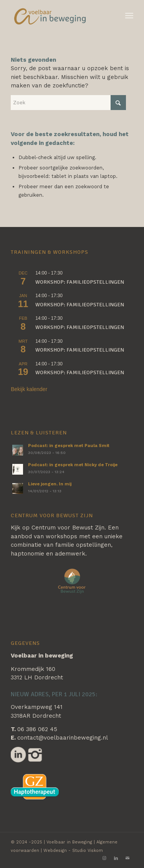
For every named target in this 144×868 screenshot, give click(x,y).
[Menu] (129, 16)
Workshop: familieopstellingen (80, 282)
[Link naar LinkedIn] (116, 858)
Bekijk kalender (29, 389)
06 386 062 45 (37, 729)
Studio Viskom (88, 851)
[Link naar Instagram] (104, 858)
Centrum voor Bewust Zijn (68, 528)
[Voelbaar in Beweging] (60, 16)
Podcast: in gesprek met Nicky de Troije (73, 465)
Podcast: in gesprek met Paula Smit (69, 446)
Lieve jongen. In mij (50, 484)
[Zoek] (68, 103)
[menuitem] (129, 16)
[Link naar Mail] (127, 858)
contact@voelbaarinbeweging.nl (63, 738)
